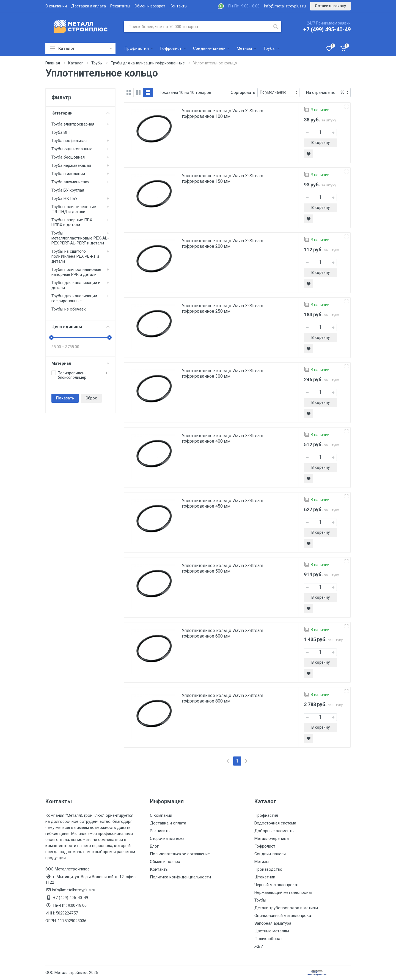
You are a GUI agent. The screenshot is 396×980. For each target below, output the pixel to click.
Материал (80, 363)
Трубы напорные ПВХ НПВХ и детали (72, 222)
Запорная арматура (273, 923)
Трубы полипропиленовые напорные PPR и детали (76, 272)
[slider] (51, 337)
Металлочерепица (272, 839)
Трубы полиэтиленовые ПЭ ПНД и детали (74, 209)
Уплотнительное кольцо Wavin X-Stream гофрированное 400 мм (222, 438)
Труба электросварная (73, 124)
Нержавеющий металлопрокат (284, 892)
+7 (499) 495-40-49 (327, 29)
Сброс (91, 398)
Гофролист (265, 846)
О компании (56, 6)
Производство (268, 869)
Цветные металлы (272, 931)
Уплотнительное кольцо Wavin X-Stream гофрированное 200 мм (222, 243)
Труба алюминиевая (70, 182)
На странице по (321, 92)
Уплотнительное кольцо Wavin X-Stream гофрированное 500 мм (222, 568)
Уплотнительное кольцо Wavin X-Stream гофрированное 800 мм (222, 698)
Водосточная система (275, 823)
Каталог (81, 48)
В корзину (321, 143)
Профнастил (266, 815)
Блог (154, 846)
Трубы (260, 900)
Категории (80, 113)
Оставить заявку (330, 6)
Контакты (178, 6)
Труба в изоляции (68, 174)
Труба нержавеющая (71, 165)
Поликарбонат (268, 939)
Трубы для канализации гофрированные (74, 298)
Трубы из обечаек (69, 309)
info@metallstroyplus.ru (285, 6)
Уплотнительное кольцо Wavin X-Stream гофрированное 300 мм (222, 373)
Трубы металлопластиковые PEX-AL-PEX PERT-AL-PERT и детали (80, 238)
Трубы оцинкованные (72, 149)
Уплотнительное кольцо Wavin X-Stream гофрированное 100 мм (222, 114)
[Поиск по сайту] (197, 27)
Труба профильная (69, 141)
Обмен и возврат (150, 6)
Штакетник (265, 877)
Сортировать (243, 92)
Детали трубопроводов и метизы (286, 908)
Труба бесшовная (68, 157)
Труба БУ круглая (68, 190)
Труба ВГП (61, 132)
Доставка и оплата (89, 6)
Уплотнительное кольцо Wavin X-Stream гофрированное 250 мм (222, 308)
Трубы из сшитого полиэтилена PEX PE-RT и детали (75, 256)
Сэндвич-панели (270, 854)
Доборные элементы (274, 831)
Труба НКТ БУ (64, 198)
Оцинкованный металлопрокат (284, 916)
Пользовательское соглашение (180, 854)
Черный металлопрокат (277, 885)
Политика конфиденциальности (180, 877)
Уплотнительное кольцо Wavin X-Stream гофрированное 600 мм (222, 633)
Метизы (262, 862)
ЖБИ (259, 946)
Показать (65, 398)
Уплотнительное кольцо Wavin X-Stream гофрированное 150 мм (222, 179)
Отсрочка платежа (167, 839)
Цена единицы (80, 327)
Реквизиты (120, 6)
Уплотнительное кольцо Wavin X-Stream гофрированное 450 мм (222, 503)
